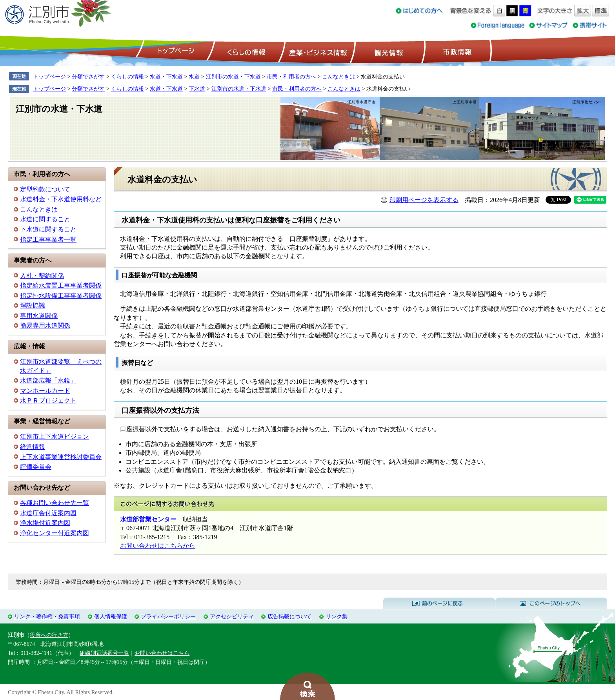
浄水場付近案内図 (45, 523)
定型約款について (45, 189)
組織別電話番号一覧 (104, 653)
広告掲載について (289, 616)
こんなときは (338, 77)
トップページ (175, 51)
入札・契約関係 (42, 276)
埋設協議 (33, 305)
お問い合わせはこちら (162, 653)
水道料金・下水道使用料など (61, 199)
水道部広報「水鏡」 (48, 380)
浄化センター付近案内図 (55, 533)
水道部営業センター (148, 519)
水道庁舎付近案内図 (48, 513)
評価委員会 (36, 467)
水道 (194, 77)
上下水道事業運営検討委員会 (61, 457)
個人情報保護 (111, 616)
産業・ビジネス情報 (317, 51)
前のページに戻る (439, 603)
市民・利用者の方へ (291, 77)
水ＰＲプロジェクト (48, 400)
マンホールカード (45, 391)
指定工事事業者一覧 (48, 240)
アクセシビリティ (232, 616)
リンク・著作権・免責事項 (47, 616)
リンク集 (337, 616)
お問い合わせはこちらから (158, 546)
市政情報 (457, 51)
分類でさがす (88, 77)
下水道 (197, 89)
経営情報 (33, 447)
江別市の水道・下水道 (233, 77)
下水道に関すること (48, 229)
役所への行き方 (49, 635)
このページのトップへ (551, 603)
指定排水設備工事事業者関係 (61, 296)
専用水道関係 (39, 316)
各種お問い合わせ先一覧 (55, 503)
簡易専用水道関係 (45, 325)
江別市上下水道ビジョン (55, 437)
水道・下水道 (166, 77)
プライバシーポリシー (168, 616)
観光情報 (388, 51)
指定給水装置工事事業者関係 (61, 285)
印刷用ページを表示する (424, 200)
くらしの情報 (246, 51)
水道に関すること (45, 219)
